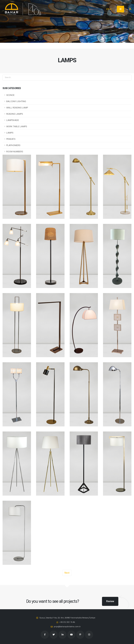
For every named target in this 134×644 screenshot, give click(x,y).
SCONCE (10, 95)
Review (110, 601)
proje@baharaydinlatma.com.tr (67, 627)
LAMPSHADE (13, 120)
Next (67, 573)
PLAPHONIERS (13, 145)
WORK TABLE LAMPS (17, 126)
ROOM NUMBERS (15, 152)
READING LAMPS (15, 114)
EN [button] (109, 9)
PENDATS (11, 139)
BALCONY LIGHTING (16, 101)
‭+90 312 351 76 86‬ (67, 622)
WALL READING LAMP (17, 108)
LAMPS (10, 133)
